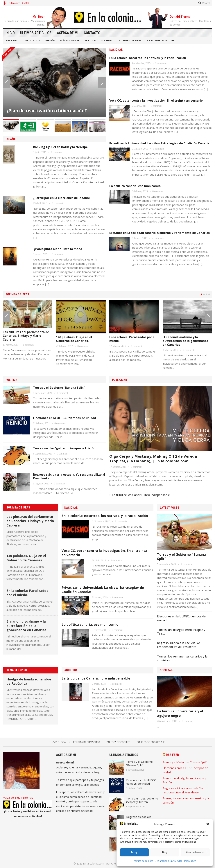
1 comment (58, 254)
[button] (208, 824)
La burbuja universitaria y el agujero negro (180, 712)
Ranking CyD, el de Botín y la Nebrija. (60, 146)
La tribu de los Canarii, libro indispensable (141, 494)
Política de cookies (143, 861)
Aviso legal (60, 741)
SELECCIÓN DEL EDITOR (161, 40)
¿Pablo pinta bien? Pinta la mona (58, 248)
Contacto (92, 33)
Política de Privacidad (87, 741)
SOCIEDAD (107, 40)
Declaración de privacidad (169, 861)
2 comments (161, 63)
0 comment (57, 152)
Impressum (190, 861)
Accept (135, 852)
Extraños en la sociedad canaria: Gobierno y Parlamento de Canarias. (160, 233)
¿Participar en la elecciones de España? (62, 197)
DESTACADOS (32, 40)
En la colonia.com (94, 863)
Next (102, 83)
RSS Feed (172, 754)
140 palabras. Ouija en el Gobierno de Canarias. (74, 338)
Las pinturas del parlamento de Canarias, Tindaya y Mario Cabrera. (26, 335)
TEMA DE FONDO (17, 669)
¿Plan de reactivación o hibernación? (47, 110)
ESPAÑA (50, 40)
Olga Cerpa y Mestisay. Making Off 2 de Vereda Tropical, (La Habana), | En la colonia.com (153, 458)
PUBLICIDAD (120, 379)
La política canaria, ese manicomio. (135, 186)
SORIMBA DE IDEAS (130, 40)
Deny (165, 852)
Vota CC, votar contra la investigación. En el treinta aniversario (156, 100)
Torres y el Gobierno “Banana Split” (59, 387)
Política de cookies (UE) (151, 741)
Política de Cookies (118, 741)
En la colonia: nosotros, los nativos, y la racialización (148, 58)
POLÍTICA (90, 40)
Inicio (10, 33)
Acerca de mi (68, 33)
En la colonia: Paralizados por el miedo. (132, 338)
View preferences (195, 852)
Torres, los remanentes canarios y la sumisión (182, 658)
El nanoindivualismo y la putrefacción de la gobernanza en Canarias (185, 340)
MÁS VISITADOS (70, 40)
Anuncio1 (71, 670)
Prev (6, 83)
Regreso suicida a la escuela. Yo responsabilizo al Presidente (69, 476)
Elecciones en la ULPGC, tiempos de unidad (64, 417)
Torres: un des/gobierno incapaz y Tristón (64, 448)
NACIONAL (12, 40)
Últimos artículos (36, 33)
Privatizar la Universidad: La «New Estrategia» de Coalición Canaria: (160, 143)
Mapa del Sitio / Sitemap (18, 797)
